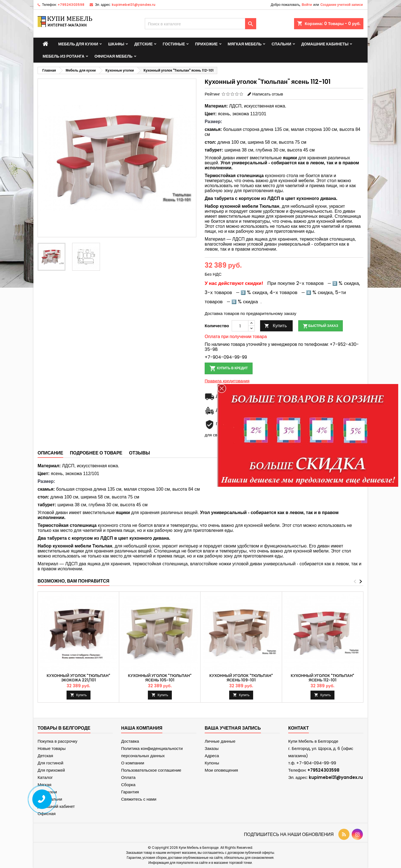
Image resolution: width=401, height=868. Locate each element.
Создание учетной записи (342, 5)
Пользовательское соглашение (151, 770)
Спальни (281, 44)
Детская (45, 756)
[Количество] (240, 326)
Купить (276, 326)
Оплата (128, 777)
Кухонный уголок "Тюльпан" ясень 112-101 (322, 678)
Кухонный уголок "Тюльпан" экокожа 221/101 (78, 678)
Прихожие (206, 44)
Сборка (128, 785)
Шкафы (116, 44)
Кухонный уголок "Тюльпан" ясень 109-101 (241, 678)
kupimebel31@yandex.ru (134, 5)
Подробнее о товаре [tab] (96, 453)
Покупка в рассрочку (58, 741)
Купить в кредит (229, 368)
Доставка (130, 741)
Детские (143, 44)
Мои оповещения (221, 770)
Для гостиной (50, 763)
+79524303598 (71, 5)
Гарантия (130, 792)
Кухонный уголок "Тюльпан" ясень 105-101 (160, 678)
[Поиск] (200, 24)
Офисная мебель (113, 56)
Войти (307, 5)
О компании (133, 763)
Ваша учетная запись (233, 728)
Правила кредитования (227, 381)
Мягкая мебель (245, 44)
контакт (299, 728)
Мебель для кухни (78, 44)
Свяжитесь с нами (139, 799)
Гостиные (174, 44)
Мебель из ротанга (63, 56)
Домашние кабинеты (325, 44)
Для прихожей (51, 770)
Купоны (212, 763)
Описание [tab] (50, 453)
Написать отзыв (268, 94)
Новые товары (52, 748)
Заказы (212, 748)
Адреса (212, 756)
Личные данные (220, 741)
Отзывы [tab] (139, 453)
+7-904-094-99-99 (226, 357)
